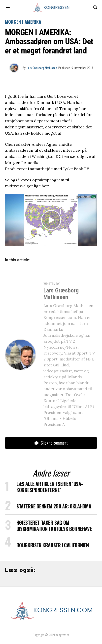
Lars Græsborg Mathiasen (42, 68)
